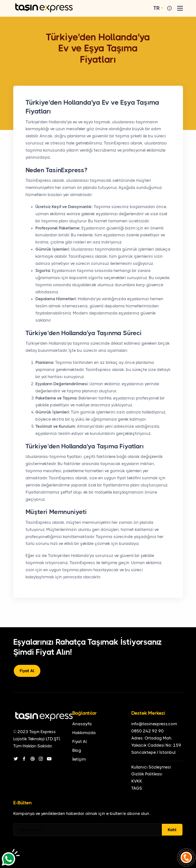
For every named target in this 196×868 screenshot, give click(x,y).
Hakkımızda (84, 733)
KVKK (137, 781)
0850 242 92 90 (148, 731)
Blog (77, 750)
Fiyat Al (27, 671)
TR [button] (157, 8)
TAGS (137, 788)
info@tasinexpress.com (154, 724)
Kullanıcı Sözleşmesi (151, 767)
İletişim (79, 759)
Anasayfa (82, 724)
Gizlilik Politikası (147, 774)
